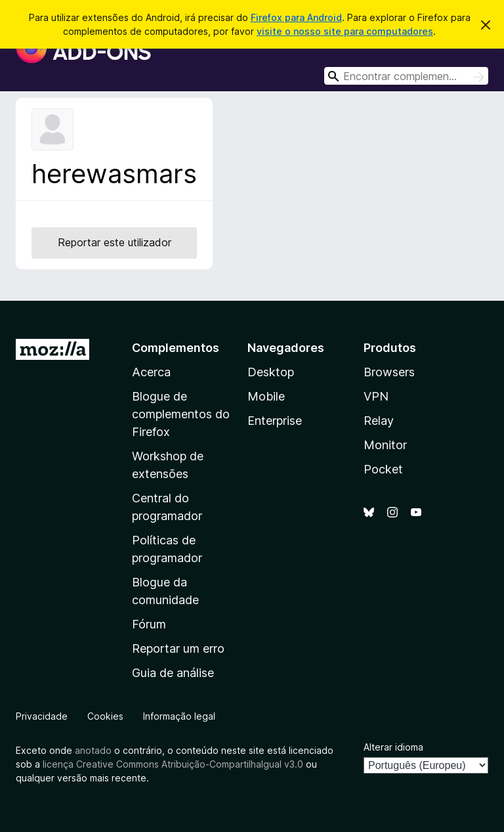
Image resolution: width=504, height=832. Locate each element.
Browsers (389, 372)
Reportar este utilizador (115, 242)
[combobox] (406, 76)
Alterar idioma (393, 747)
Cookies (105, 716)
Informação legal (179, 716)
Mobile (266, 396)
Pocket (383, 469)
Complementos (176, 348)
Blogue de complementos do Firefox (181, 414)
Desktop (271, 372)
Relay (379, 421)
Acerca (151, 372)
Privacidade (42, 716)
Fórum (149, 624)
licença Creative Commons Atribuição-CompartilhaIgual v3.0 (173, 764)
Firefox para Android (296, 17)
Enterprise (275, 421)
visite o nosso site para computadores (345, 31)
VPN (376, 396)
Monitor (385, 445)
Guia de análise (173, 673)
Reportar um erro (178, 648)
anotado (93, 750)
